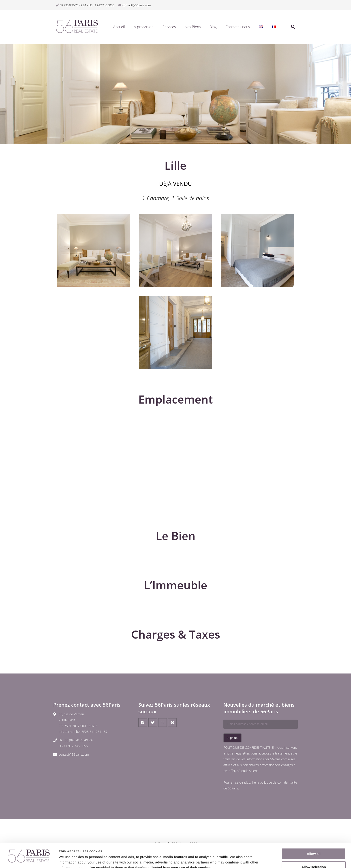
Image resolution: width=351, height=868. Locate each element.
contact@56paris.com (74, 754)
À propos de (144, 27)
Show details (235, 859)
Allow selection (314, 844)
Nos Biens (193, 27)
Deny (314, 857)
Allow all (314, 831)
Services (169, 27)
